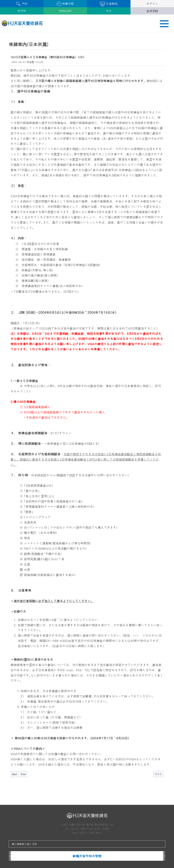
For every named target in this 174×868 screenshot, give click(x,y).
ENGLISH (65, 11)
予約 (22, 4)
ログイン (152, 4)
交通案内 (109, 4)
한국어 (22, 11)
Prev (23, 774)
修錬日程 (65, 4)
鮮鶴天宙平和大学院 (87, 856)
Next (14, 774)
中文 (109, 11)
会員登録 (152, 11)
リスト (158, 774)
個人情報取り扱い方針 (24, 844)
